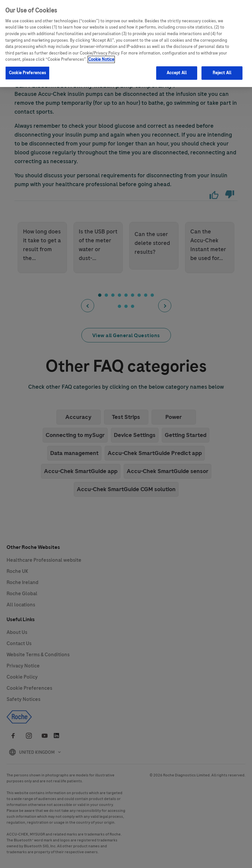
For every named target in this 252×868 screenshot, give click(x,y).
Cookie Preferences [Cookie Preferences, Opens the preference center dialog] (27, 72)
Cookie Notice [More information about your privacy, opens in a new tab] (101, 58)
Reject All (222, 72)
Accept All (177, 72)
